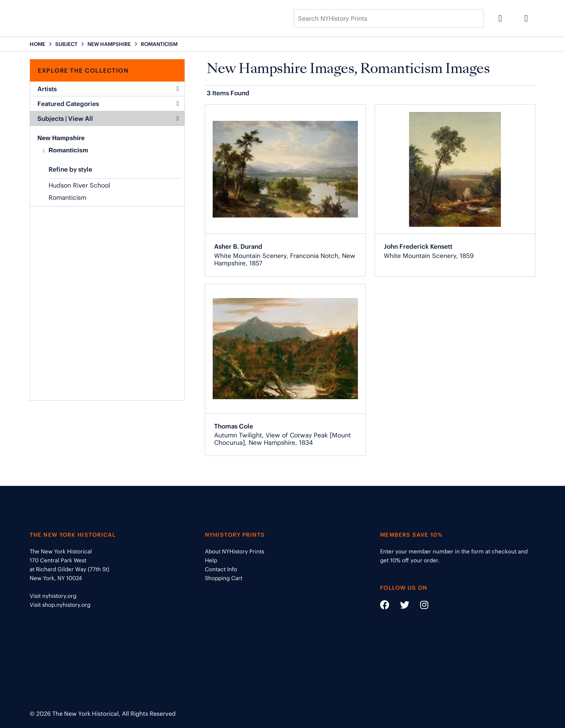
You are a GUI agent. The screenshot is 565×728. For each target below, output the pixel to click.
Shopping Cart (224, 578)
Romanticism (68, 150)
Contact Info (221, 569)
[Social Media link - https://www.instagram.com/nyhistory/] (420, 606)
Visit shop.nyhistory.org (60, 605)
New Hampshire (61, 138)
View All (81, 119)
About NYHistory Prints (235, 551)
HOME (37, 44)
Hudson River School (79, 185)
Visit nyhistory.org (53, 596)
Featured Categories (108, 104)
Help (211, 560)
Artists (108, 89)
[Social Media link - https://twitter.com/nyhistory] (400, 606)
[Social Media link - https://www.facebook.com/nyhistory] (385, 606)
